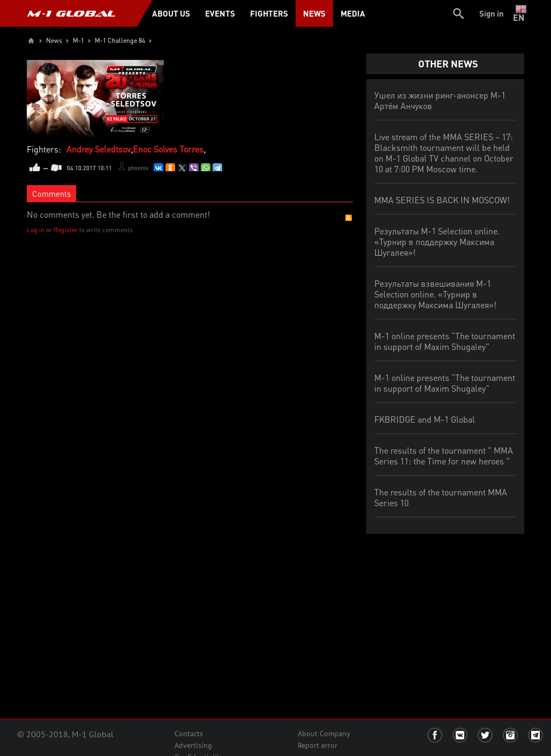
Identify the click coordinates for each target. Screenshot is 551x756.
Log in (36, 230)
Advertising (193, 745)
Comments (51, 194)
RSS (349, 218)
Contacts (189, 734)
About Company (324, 734)
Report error (318, 745)
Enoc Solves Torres (168, 149)
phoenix (138, 168)
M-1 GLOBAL (71, 13)
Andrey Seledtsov (99, 149)
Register (66, 230)
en (521, 13)
